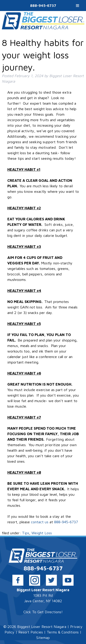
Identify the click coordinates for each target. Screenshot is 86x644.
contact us (40, 522)
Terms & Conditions (63, 632)
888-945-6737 (43, 6)
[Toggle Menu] (78, 6)
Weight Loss (42, 533)
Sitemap (43, 638)
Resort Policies (31, 632)
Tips (26, 533)
